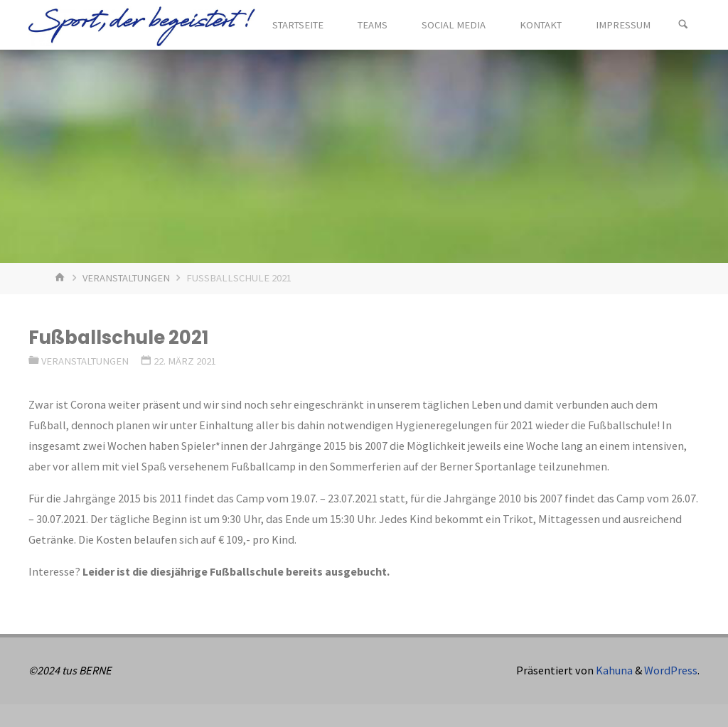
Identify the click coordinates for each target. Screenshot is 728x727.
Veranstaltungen (126, 278)
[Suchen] (683, 25)
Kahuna (613, 670)
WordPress (671, 670)
